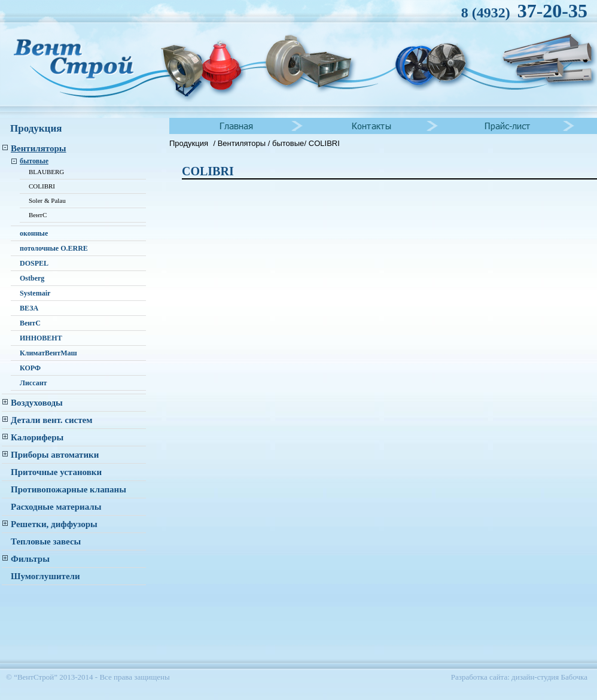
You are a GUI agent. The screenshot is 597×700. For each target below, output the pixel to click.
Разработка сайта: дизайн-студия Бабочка (519, 677)
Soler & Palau (47, 200)
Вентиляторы (243, 143)
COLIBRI (42, 186)
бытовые (288, 143)
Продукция (189, 143)
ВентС (38, 215)
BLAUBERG (46, 172)
